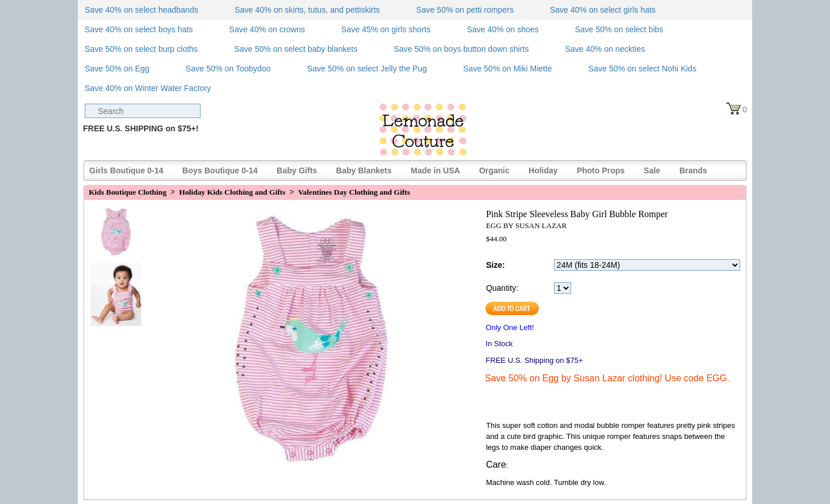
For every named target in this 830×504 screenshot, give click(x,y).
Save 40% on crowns (267, 29)
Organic (494, 170)
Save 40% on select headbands (142, 10)
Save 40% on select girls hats (603, 10)
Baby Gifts (297, 170)
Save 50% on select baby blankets (296, 49)
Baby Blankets (364, 170)
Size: (495, 265)
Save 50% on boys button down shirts (461, 49)
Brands (693, 170)
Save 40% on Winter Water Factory (148, 88)
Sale (652, 170)
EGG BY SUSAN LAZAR (526, 226)
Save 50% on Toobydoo (228, 69)
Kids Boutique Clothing (128, 192)
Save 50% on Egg (117, 69)
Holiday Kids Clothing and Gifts (232, 192)
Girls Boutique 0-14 (126, 170)
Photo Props (601, 170)
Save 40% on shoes (503, 29)
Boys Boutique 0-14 (220, 170)
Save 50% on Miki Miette (508, 69)
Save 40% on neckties (605, 49)
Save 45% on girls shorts (386, 29)
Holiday (543, 170)
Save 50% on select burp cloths (141, 49)
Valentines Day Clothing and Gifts (354, 192)
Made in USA (436, 170)
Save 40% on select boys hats (139, 29)
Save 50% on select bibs (619, 29)
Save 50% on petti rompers (465, 10)
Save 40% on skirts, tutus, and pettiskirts (307, 10)
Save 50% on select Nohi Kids (643, 69)
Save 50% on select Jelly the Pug (367, 69)
